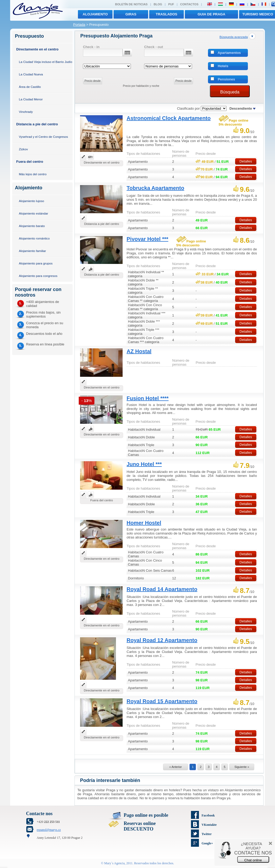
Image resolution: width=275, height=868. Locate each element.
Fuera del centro (30, 162)
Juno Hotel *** (144, 464)
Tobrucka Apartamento (155, 188)
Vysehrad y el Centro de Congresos (43, 137)
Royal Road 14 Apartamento (162, 589)
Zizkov (23, 149)
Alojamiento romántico (34, 238)
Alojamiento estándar (34, 213)
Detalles (246, 161)
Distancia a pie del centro (37, 124)
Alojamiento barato (32, 226)
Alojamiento (95, 14)
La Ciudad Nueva (31, 74)
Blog (158, 4)
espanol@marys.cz (49, 830)
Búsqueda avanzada (234, 37)
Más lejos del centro (33, 174)
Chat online (253, 860)
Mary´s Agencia (114, 863)
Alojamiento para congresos (38, 276)
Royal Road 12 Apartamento (162, 640)
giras (131, 14)
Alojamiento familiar (32, 251)
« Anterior (175, 767)
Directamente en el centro (37, 49)
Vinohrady (26, 112)
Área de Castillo (30, 87)
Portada (79, 25)
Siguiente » (242, 767)
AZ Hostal (139, 351)
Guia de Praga (211, 14)
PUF (171, 4)
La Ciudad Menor (31, 99)
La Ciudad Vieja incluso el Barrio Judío (46, 62)
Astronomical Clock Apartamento (169, 118)
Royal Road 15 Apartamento (162, 701)
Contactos (189, 4)
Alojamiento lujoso (32, 201)
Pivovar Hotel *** (147, 239)
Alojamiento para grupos (36, 263)
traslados (167, 14)
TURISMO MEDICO (258, 14)
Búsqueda (230, 92)
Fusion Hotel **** (148, 398)
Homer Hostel (144, 523)
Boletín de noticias (131, 4)
